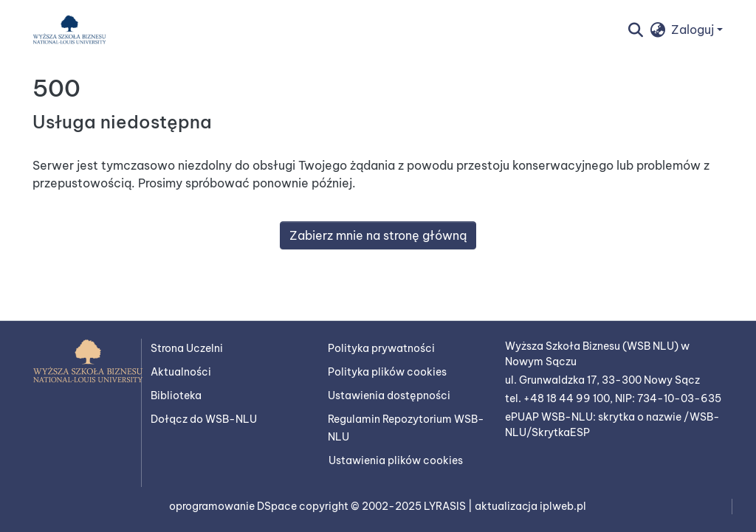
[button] (69, 30)
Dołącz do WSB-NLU (204, 419)
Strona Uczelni (187, 348)
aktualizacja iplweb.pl (530, 506)
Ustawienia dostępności (389, 395)
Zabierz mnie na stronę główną (378, 235)
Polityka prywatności (381, 348)
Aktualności (181, 372)
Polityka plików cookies (387, 372)
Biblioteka (176, 395)
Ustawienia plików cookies (396, 460)
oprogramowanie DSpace (234, 506)
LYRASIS (446, 506)
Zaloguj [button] (694, 30)
